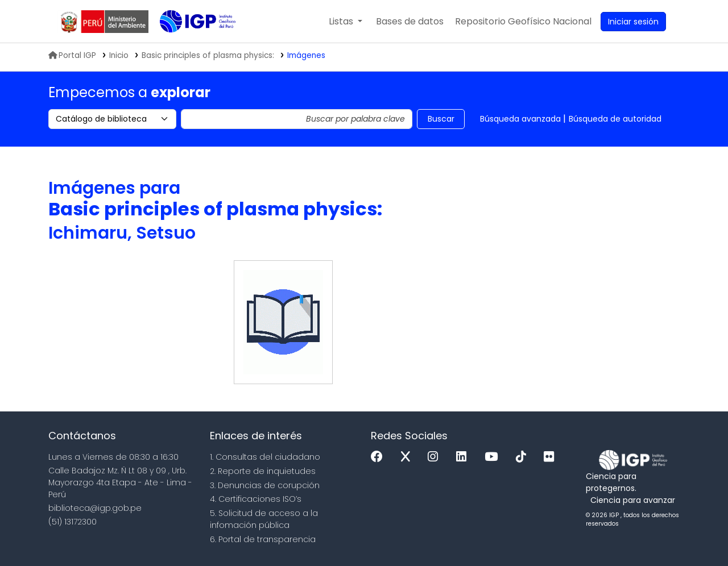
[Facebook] (380, 457)
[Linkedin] (464, 457)
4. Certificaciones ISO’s (256, 499)
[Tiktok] (524, 457)
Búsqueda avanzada (520, 119)
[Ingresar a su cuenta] (633, 22)
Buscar (441, 119)
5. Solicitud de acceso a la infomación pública (264, 519)
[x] (408, 457)
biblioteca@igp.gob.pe (95, 508)
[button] (346, 22)
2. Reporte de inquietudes (263, 471)
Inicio (119, 55)
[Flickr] (552, 457)
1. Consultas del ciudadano (265, 457)
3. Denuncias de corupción (265, 485)
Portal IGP (72, 55)
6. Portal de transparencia (263, 539)
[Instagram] (436, 457)
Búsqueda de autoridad (615, 119)
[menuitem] (523, 22)
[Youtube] (494, 457)
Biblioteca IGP (188, 44)
